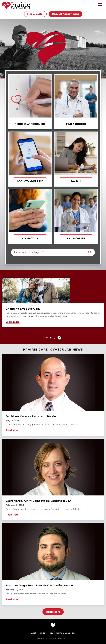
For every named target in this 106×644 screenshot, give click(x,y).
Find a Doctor (35, 14)
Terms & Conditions (66, 633)
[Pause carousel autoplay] (59, 338)
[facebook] (53, 625)
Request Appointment (65, 14)
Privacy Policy (46, 633)
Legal (33, 633)
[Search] (90, 252)
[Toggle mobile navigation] (100, 6)
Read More (53, 612)
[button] (47, 338)
